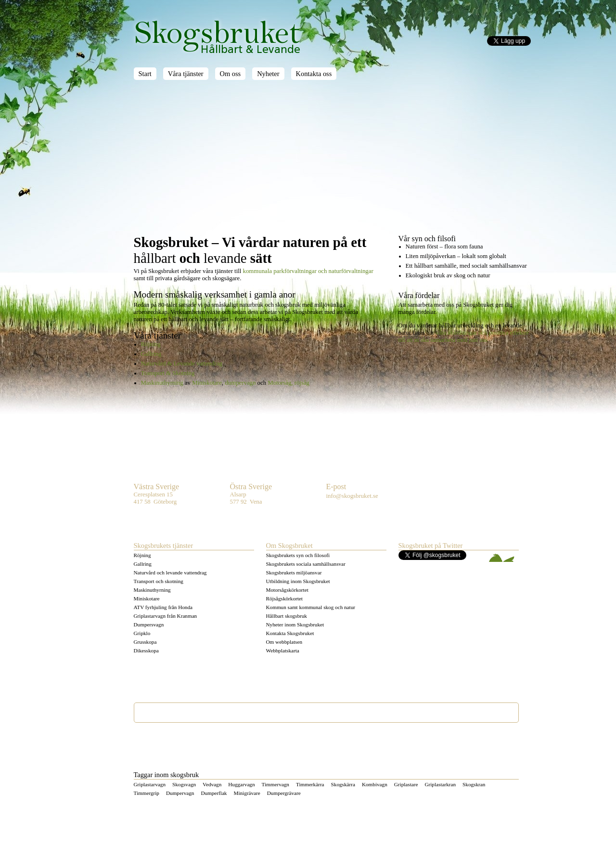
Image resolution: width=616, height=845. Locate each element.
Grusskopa (145, 642)
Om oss (231, 74)
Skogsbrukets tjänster (164, 546)
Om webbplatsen (284, 642)
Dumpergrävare (284, 793)
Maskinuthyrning (162, 383)
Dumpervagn (180, 793)
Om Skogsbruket (289, 546)
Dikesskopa (146, 650)
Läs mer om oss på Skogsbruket (332, 319)
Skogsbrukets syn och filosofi (298, 555)
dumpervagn (240, 383)
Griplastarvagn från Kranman (166, 616)
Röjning (151, 344)
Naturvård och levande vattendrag (170, 572)
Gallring (151, 354)
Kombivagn (375, 784)
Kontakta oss (314, 74)
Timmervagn (276, 784)
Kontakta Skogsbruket (290, 633)
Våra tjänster (186, 74)
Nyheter (268, 74)
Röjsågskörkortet (284, 598)
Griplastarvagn (150, 784)
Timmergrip (147, 793)
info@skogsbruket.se (352, 496)
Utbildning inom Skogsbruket (298, 581)
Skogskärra (343, 784)
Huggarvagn (241, 784)
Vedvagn (212, 784)
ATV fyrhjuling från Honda (163, 607)
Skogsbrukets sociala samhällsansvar (306, 564)
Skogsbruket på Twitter (431, 546)
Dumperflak (214, 793)
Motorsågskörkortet (287, 590)
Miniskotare (207, 383)
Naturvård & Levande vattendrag (182, 364)
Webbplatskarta (283, 650)
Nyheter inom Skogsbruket (295, 624)
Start (145, 74)
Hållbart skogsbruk (287, 616)
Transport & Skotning (168, 373)
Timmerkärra (310, 784)
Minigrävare (247, 793)
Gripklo (142, 633)
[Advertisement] (332, 162)
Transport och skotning (159, 581)
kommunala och (308, 271)
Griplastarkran (440, 784)
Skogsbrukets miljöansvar (294, 572)
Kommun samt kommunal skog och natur (311, 607)
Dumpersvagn (149, 624)
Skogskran (474, 784)
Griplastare (406, 784)
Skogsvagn (184, 784)
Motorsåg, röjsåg (289, 383)
